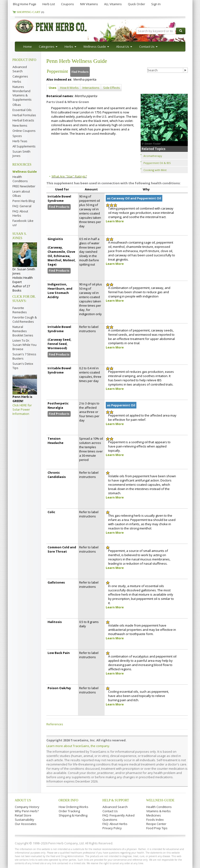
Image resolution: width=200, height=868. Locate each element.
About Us (23, 800)
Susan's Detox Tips (23, 366)
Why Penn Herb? (27, 811)
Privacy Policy (112, 828)
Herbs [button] (70, 47)
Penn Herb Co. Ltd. (60, 26)
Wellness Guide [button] (96, 47)
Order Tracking (69, 811)
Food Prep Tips (157, 828)
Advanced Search (20, 69)
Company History (27, 807)
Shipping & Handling (73, 815)
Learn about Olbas (21, 193)
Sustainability (24, 820)
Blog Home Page (25, 4)
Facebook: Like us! (23, 223)
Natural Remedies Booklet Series (23, 331)
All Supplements (24, 146)
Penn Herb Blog (24, 201)
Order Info (69, 800)
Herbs (17, 82)
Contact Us (110, 811)
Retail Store (23, 815)
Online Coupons (24, 131)
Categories (20, 76)
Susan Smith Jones (21, 154)
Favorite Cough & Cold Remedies (25, 319)
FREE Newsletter (24, 186)
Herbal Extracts (23, 120)
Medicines (154, 815)
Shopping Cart (31, 12)
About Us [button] (124, 47)
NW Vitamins (89, 4)
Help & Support (116, 800)
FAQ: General (22, 206)
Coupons (67, 4)
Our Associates (26, 824)
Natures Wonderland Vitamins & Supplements (22, 93)
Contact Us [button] (148, 47)
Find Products (80, 72)
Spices (17, 136)
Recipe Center (156, 824)
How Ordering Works (73, 807)
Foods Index (155, 820)
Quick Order (137, 4)
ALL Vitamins (113, 4)
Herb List (49, 4)
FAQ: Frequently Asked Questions (118, 817)
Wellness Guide (25, 172)
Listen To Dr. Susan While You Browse (24, 345)
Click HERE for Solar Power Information (22, 409)
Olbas (17, 105)
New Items (20, 125)
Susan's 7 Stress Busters (24, 356)
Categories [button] (48, 47)
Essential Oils (22, 110)
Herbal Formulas (24, 115)
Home (28, 47)
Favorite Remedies (20, 310)
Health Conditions (20, 179)
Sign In (156, 4)
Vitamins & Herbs (159, 811)
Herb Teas (20, 141)
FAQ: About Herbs (20, 213)
